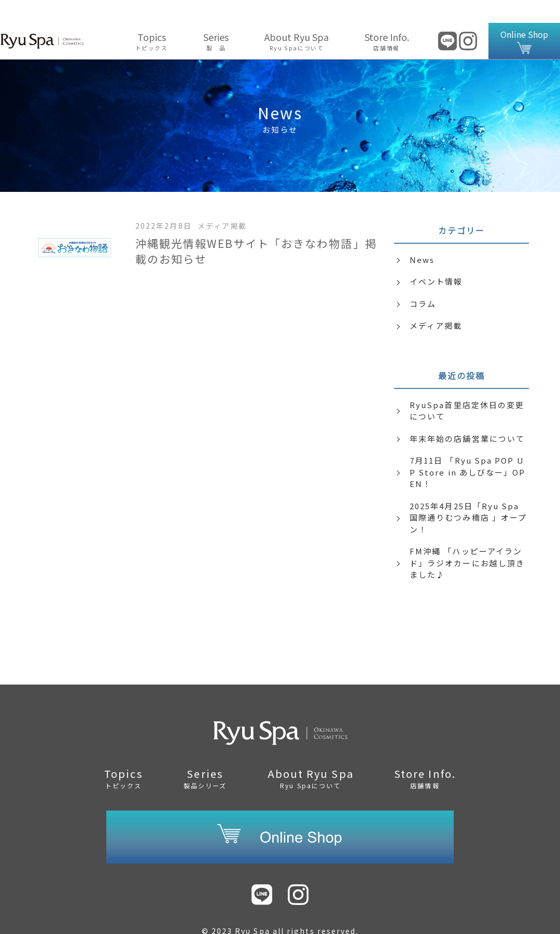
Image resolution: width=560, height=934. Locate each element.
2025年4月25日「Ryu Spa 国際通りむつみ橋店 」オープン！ (468, 495)
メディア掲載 (436, 303)
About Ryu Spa (297, 18)
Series (216, 18)
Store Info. (387, 18)
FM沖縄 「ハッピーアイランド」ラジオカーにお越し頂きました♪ (467, 540)
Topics (151, 18)
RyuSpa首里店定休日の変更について (467, 388)
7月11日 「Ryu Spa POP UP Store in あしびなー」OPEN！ (468, 449)
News (422, 237)
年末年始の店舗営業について (467, 416)
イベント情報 (436, 259)
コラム (423, 281)
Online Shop (524, 18)
